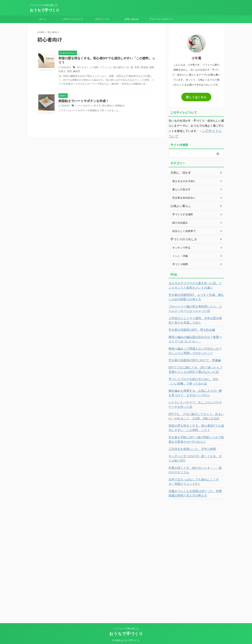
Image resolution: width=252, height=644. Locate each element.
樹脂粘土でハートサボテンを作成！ (82, 97)
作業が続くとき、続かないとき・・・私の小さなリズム (196, 468)
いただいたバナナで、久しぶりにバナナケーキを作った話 (196, 403)
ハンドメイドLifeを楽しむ (126, 627)
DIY (78, 63)
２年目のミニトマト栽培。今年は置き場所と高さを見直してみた (196, 319)
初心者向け (116, 63)
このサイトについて (72, 19)
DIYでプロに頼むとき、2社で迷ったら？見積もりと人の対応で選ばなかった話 (196, 368)
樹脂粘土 (117, 102)
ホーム (43, 19)
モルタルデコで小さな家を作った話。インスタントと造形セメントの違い (196, 284)
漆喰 (147, 63)
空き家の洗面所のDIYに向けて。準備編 (191, 359)
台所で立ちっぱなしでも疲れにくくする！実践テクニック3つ (196, 480)
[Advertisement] (196, 557)
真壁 (64, 67)
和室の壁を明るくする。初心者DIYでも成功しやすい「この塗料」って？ (107, 58)
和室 (133, 63)
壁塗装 (140, 63)
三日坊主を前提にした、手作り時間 (189, 447)
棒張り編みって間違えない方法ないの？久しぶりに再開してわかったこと (196, 349)
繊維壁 (71, 67)
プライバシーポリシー (161, 19)
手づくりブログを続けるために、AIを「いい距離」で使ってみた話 (196, 380)
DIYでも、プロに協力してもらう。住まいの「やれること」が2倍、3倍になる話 (194, 415)
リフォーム (104, 63)
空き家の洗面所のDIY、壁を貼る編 (189, 328)
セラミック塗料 (89, 63)
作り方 (96, 102)
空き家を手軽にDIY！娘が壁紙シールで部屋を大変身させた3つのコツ (195, 438)
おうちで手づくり (45, 10)
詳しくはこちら (196, 97)
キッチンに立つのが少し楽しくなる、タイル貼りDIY (196, 457)
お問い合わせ (132, 19)
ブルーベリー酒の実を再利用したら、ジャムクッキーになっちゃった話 (196, 307)
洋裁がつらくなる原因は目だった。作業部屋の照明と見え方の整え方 (196, 492)
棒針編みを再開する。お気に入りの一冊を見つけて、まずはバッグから (196, 391)
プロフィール (102, 19)
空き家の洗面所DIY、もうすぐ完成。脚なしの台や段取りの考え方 (195, 295)
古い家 (126, 63)
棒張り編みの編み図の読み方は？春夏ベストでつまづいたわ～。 (196, 338)
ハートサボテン (83, 102)
